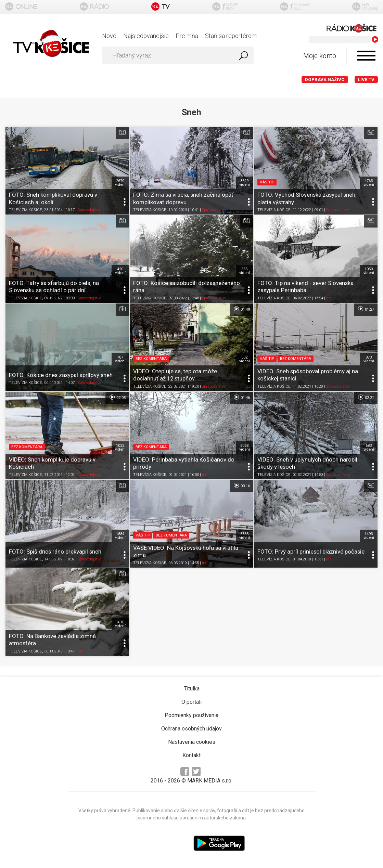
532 (245, 359)
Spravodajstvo (90, 210)
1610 (120, 624)
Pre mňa (187, 36)
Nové (109, 36)
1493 (369, 536)
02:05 (117, 397)
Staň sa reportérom (231, 36)
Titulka (192, 689)
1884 (120, 536)
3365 (245, 536)
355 (245, 271)
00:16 (241, 485)
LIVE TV (366, 80)
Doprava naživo (325, 80)
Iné (329, 298)
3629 (245, 183)
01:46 (241, 397)
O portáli (191, 702)
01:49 (241, 309)
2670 (120, 183)
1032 (120, 448)
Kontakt (191, 755)
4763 (369, 183)
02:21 (366, 397)
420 (120, 271)
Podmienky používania (191, 715)
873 (369, 359)
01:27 (366, 309)
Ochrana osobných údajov (191, 729)
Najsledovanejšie (146, 36)
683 (369, 448)
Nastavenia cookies (192, 742)
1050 (369, 271)
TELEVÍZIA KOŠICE (25, 210)
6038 (245, 448)
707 (120, 359)
